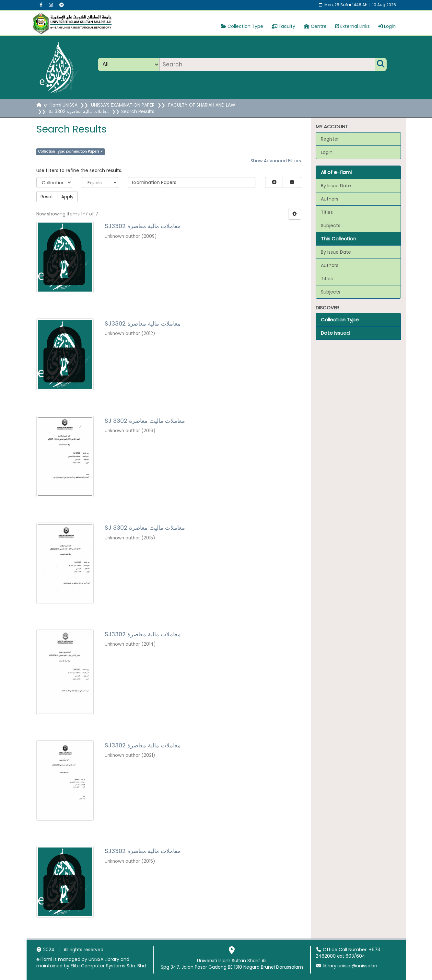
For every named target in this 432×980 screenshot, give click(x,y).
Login (387, 26)
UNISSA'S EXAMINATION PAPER (123, 105)
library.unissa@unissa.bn (346, 966)
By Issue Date (336, 186)
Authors (330, 199)
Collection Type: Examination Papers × (70, 151)
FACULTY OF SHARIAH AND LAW (202, 105)
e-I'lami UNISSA (61, 105)
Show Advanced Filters (276, 161)
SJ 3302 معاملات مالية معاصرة (79, 111)
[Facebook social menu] (41, 5)
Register (330, 139)
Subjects (331, 225)
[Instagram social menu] (51, 5)
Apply (67, 197)
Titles (327, 212)
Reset (47, 197)
